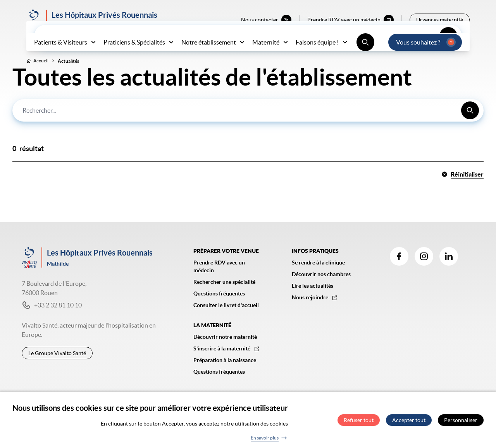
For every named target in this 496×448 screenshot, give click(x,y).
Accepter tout (409, 422)
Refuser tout (359, 422)
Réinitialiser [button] (462, 191)
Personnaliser (461, 422)
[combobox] (248, 127)
